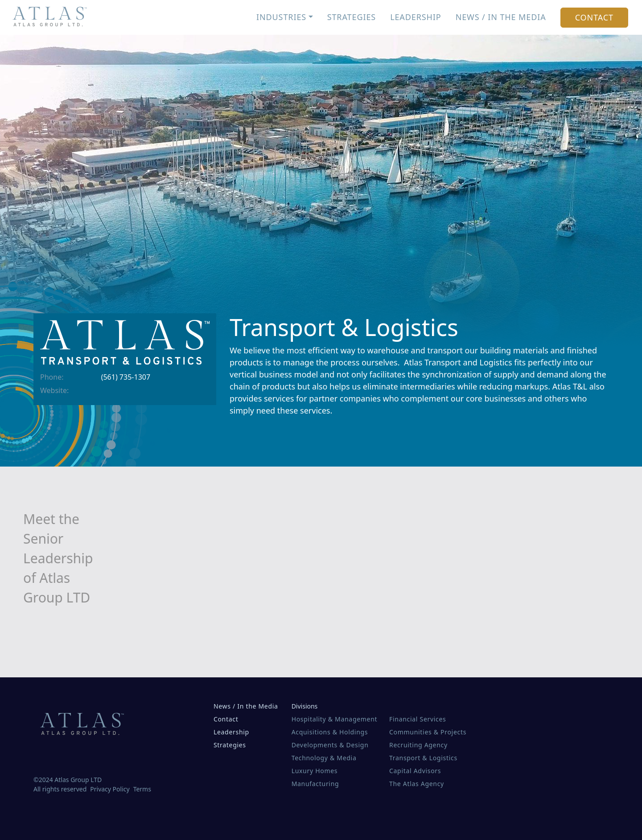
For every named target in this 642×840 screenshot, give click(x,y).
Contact (594, 17)
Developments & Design (330, 745)
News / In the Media (501, 17)
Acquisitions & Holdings (330, 732)
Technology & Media (324, 758)
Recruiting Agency (418, 745)
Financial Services (418, 719)
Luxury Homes (315, 771)
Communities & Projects (428, 732)
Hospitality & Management (335, 719)
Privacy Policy (110, 789)
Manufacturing (315, 784)
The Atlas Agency (417, 784)
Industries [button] (281, 17)
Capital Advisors (415, 771)
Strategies (352, 17)
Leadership (416, 17)
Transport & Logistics (423, 758)
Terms (142, 789)
